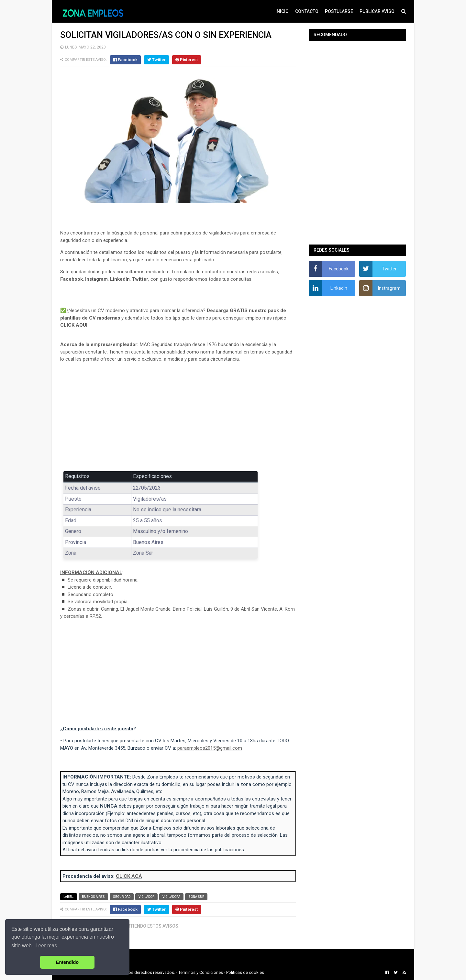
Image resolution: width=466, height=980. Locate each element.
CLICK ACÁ (129, 876)
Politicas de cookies (245, 972)
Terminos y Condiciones (201, 972)
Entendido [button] (67, 962)
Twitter (140, 279)
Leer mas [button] (46, 946)
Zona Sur (196, 897)
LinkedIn (120, 279)
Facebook (72, 279)
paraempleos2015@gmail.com (210, 748)
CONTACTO (307, 11)
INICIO (282, 11)
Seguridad (122, 897)
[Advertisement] (178, 415)
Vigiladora (171, 897)
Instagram (96, 279)
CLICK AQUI (74, 325)
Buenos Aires (93, 897)
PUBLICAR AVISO (377, 11)
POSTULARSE (339, 11)
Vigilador (146, 897)
